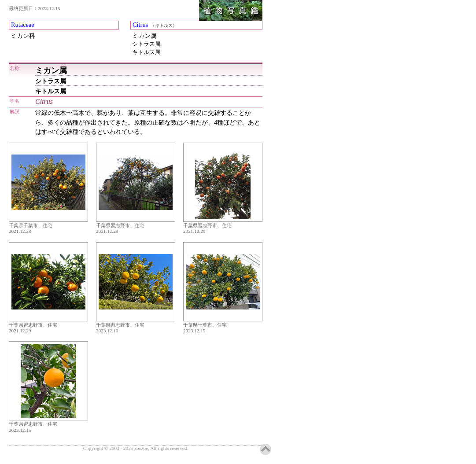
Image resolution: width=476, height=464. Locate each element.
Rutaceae (23, 25)
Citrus (140, 25)
